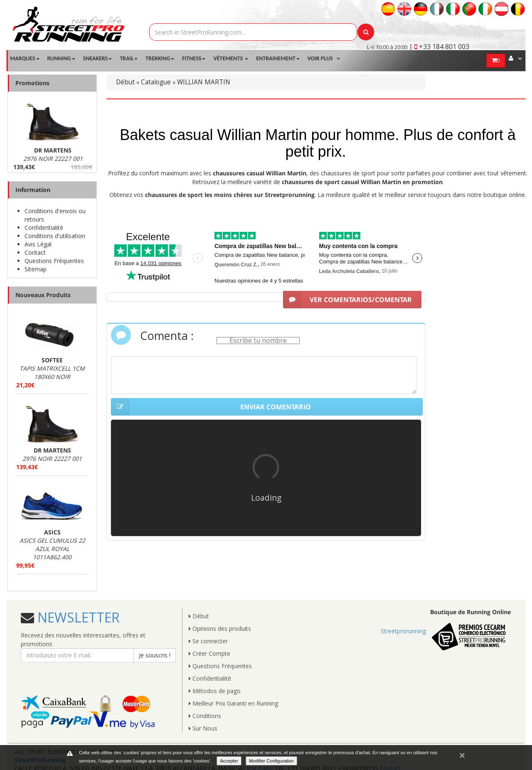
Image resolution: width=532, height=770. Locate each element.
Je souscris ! (155, 655)
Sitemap (36, 269)
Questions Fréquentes (54, 261)
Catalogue (156, 82)
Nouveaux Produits (43, 295)
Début (125, 82)
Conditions (205, 716)
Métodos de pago (215, 691)
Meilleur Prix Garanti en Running (233, 703)
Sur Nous (203, 728)
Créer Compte (209, 653)
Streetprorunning (403, 631)
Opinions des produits (220, 629)
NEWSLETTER (77, 617)
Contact (35, 252)
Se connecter (208, 641)
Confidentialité (44, 228)
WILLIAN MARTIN (204, 82)
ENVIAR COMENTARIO (211, 407)
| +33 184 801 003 (439, 47)
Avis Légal (38, 244)
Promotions (32, 83)
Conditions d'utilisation (55, 236)
